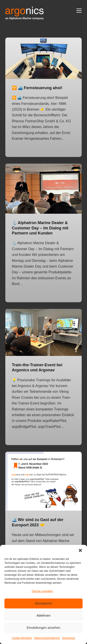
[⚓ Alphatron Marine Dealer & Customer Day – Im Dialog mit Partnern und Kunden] (44, 189)
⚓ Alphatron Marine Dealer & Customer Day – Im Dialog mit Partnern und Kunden (40, 228)
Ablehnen (43, 615)
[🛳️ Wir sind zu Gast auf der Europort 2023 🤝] (44, 481)
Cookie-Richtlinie (22, 638)
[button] (80, 550)
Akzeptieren (43, 603)
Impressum (69, 638)
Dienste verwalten (42, 591)
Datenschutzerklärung (47, 638)
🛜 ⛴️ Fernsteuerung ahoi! (37, 88)
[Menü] (79, 11)
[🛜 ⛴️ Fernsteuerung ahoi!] (44, 58)
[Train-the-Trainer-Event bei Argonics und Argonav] (44, 332)
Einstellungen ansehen (44, 628)
